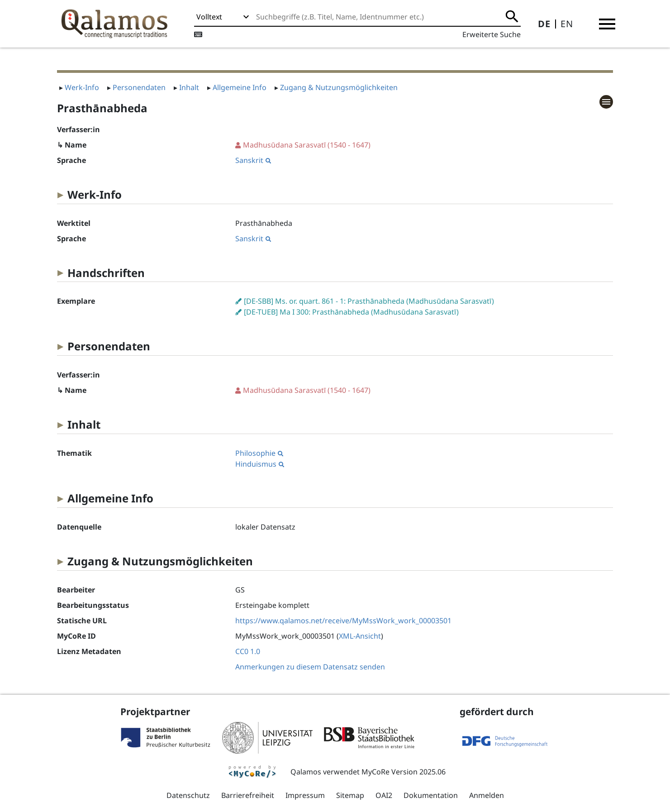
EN (567, 24)
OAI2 (384, 795)
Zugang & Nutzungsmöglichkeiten (339, 87)
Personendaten (139, 87)
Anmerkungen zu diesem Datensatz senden (310, 667)
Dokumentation (431, 795)
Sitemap (350, 795)
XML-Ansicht (360, 636)
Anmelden (487, 795)
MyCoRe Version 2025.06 (404, 772)
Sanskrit (253, 160)
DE (544, 24)
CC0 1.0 (248, 651)
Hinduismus (260, 464)
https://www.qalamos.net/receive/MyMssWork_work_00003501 (343, 621)
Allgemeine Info (240, 87)
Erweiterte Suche (492, 34)
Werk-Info (82, 87)
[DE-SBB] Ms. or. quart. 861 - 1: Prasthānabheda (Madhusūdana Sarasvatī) (369, 301)
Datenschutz (188, 795)
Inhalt (189, 87)
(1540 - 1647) (307, 145)
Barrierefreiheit (248, 795)
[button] (607, 24)
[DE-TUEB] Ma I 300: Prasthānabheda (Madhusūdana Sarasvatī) (351, 312)
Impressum (305, 795)
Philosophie (259, 453)
